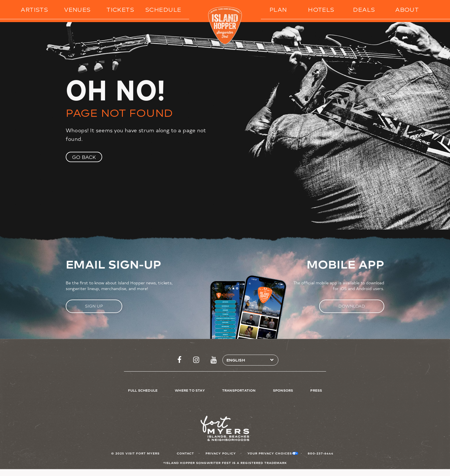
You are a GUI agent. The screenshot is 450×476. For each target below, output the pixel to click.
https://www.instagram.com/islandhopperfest (196, 360)
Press (316, 390)
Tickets (120, 9)
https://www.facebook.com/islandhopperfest (179, 360)
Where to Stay (190, 390)
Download (352, 306)
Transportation (239, 390)
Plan (278, 9)
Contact (185, 453)
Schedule (163, 9)
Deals (364, 9)
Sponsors (283, 390)
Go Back (84, 157)
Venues (77, 9)
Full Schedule (143, 390)
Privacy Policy (221, 453)
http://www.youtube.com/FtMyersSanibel (214, 360)
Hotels (321, 9)
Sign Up (94, 306)
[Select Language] (248, 360)
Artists (34, 9)
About (407, 9)
